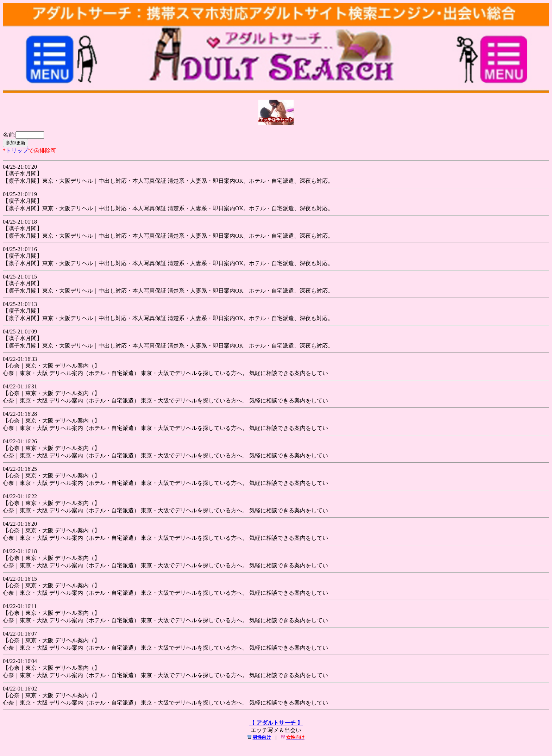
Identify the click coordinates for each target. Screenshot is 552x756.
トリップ (17, 151)
